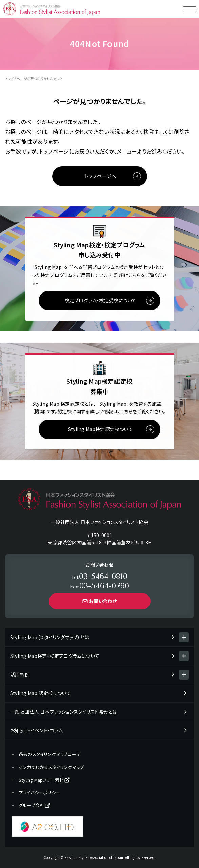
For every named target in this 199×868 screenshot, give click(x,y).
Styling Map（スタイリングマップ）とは (50, 637)
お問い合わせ (99, 601)
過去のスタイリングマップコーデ (49, 754)
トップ (9, 78)
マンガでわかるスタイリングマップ (51, 767)
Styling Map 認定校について (41, 693)
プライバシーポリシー (39, 793)
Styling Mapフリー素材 (45, 780)
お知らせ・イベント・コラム (37, 730)
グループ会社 (35, 805)
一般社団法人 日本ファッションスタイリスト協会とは (64, 712)
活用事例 (20, 674)
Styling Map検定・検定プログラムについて (55, 656)
